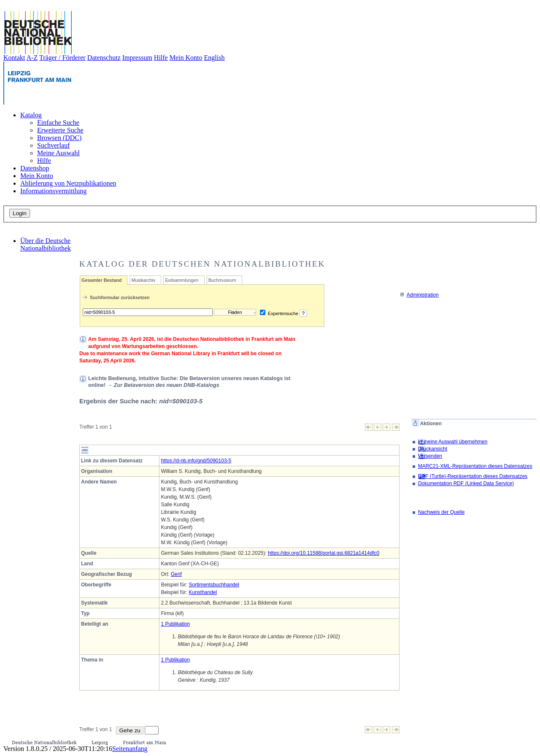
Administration (419, 295)
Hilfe (161, 58)
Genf (176, 574)
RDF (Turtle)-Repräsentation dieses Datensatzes (473, 476)
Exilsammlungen (182, 280)
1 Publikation (175, 624)
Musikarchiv (143, 280)
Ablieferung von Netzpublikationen (68, 183)
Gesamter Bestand (101, 280)
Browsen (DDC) (59, 138)
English (215, 58)
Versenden (430, 456)
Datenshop (35, 168)
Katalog (31, 115)
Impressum (137, 58)
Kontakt (14, 58)
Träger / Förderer (62, 58)
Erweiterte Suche (60, 130)
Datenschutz (104, 58)
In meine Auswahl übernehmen (453, 442)
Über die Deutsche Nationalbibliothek (46, 244)
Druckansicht (433, 449)
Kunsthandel (203, 592)
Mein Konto (186, 58)
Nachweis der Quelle (441, 512)
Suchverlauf (53, 145)
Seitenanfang (130, 749)
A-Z (32, 58)
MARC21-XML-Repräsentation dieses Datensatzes (475, 466)
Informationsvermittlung (53, 191)
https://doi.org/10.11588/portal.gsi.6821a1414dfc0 (324, 553)
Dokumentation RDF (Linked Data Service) (466, 483)
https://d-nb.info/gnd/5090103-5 (196, 461)
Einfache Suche (58, 123)
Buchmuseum (222, 280)
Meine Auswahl (58, 153)
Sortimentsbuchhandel (214, 585)
